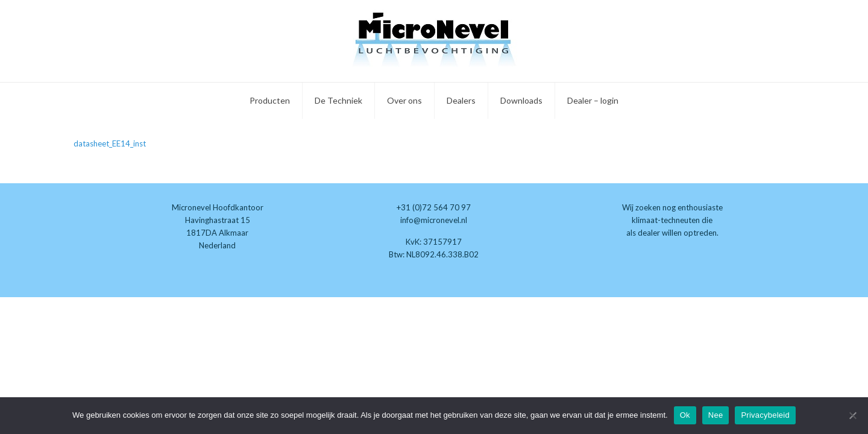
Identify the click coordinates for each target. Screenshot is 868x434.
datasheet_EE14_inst (110, 143)
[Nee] (853, 415)
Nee (716, 415)
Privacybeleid (765, 415)
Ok (685, 415)
